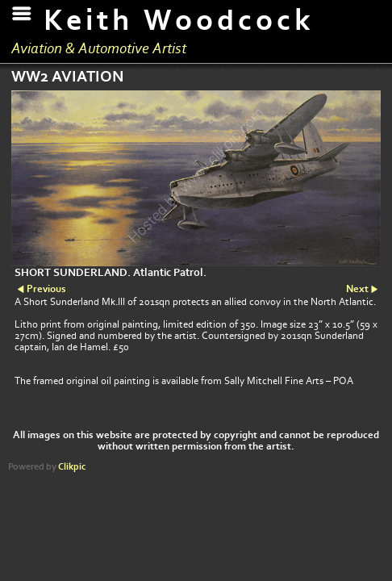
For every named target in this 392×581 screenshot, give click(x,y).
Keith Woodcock (179, 21)
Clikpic (72, 467)
